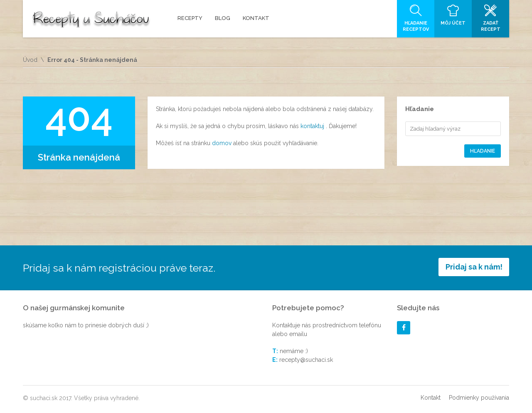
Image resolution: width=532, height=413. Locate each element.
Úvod (30, 60)
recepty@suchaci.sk (306, 360)
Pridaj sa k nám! (474, 267)
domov (223, 143)
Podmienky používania (479, 398)
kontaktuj (313, 126)
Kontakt (431, 398)
